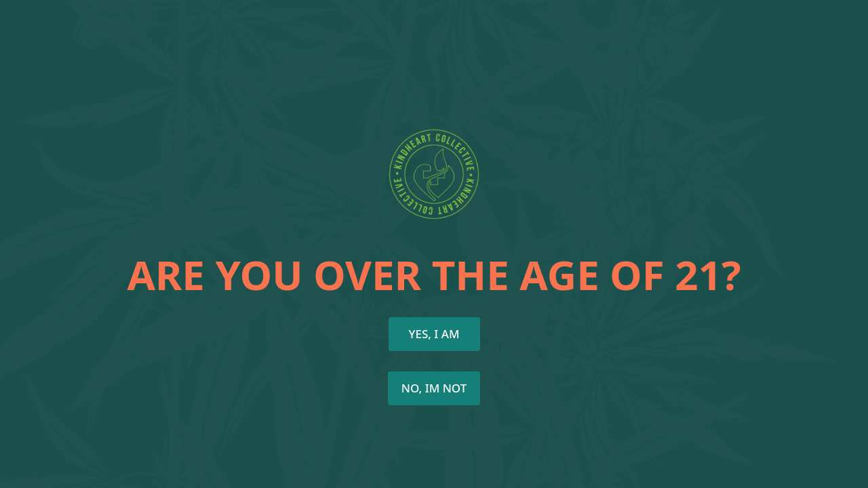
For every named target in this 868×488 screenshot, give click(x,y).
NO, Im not (434, 388)
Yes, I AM (434, 334)
